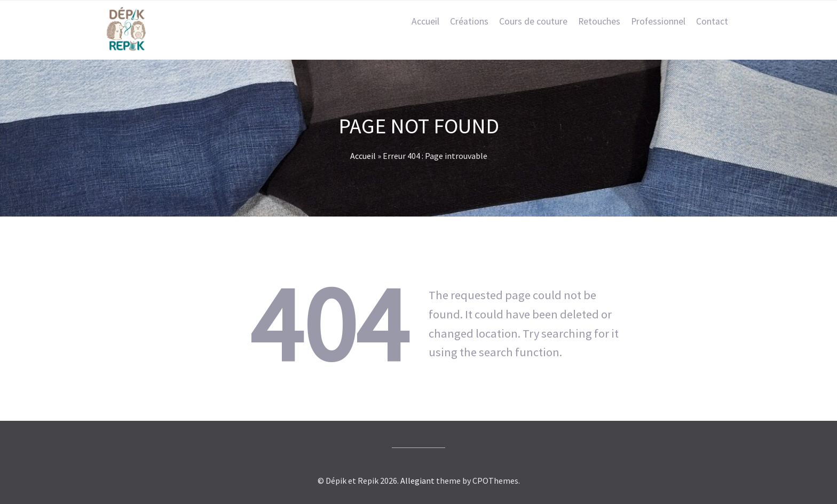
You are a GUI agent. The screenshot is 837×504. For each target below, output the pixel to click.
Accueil (425, 21)
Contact (712, 21)
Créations (469, 21)
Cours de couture (533, 21)
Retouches (599, 21)
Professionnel (658, 21)
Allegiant (417, 481)
